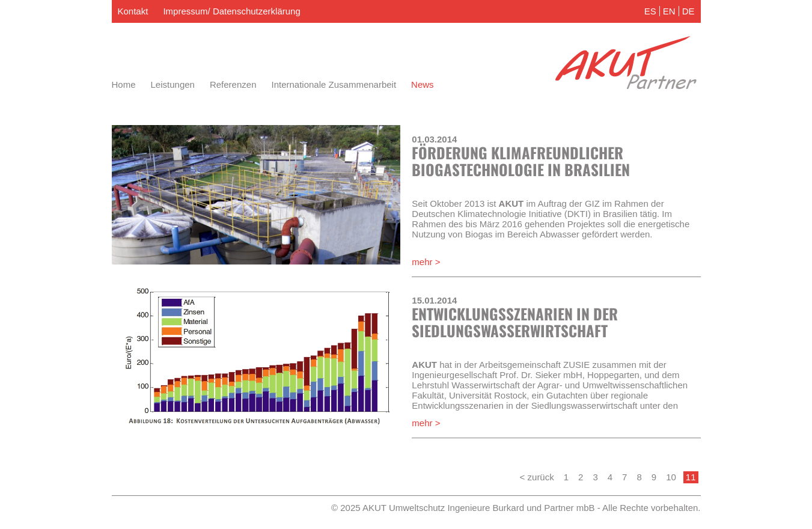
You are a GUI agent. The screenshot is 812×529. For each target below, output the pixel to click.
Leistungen (173, 84)
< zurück (537, 477)
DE (688, 11)
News (423, 84)
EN (669, 11)
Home (124, 84)
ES (650, 11)
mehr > (426, 262)
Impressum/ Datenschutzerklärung (231, 11)
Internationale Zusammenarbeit (334, 84)
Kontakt (133, 11)
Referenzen (233, 84)
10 (671, 477)
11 (691, 477)
